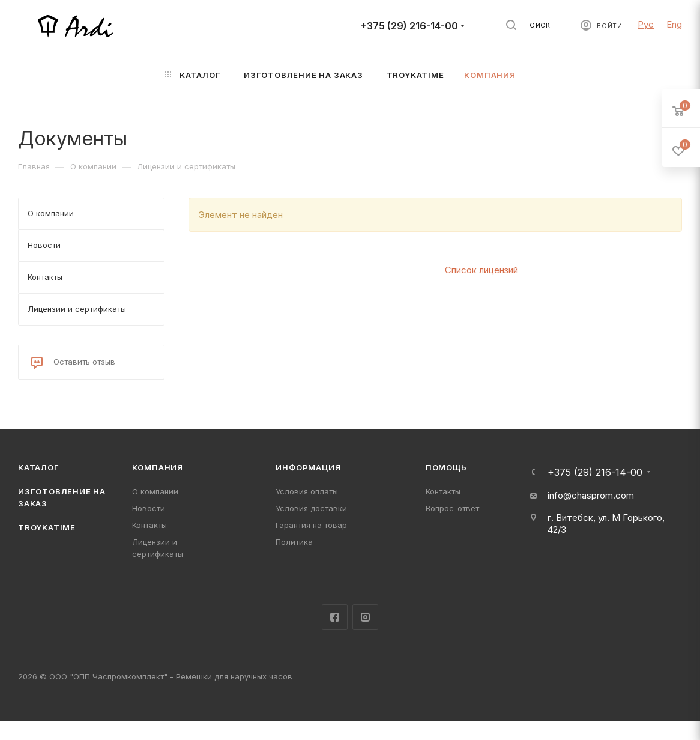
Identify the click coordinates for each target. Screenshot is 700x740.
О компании (155, 491)
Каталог (39, 467)
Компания (158, 467)
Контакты (149, 525)
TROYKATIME (47, 527)
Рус (646, 24)
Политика (294, 542)
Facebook (335, 617)
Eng (674, 24)
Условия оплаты (307, 491)
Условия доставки (311, 508)
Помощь (446, 467)
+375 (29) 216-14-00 (409, 26)
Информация (308, 467)
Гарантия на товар (311, 525)
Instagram (365, 617)
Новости (149, 508)
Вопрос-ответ (452, 508)
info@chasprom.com (591, 495)
